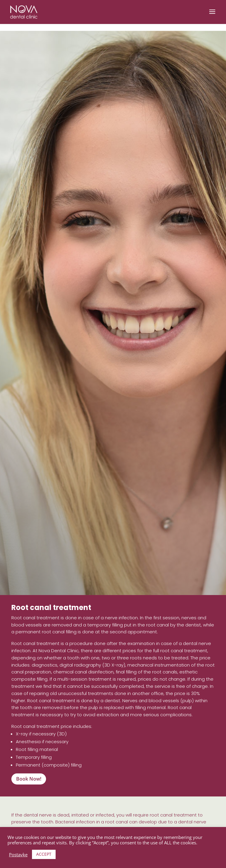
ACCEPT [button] (44, 854)
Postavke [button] (18, 855)
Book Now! (29, 779)
